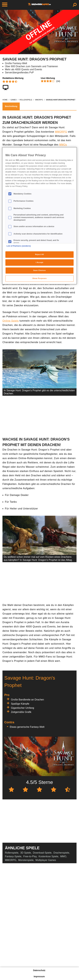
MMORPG (61, 132)
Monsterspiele (26, 860)
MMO (63, 856)
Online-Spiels (11, 321)
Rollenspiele (12, 853)
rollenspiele (26, 100)
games (14, 100)
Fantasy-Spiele (13, 856)
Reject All (39, 254)
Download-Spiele (42, 853)
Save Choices (39, 270)
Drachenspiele (61, 853)
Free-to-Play (30, 856)
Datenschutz (39, 970)
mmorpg (39, 100)
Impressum (39, 976)
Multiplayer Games (46, 860)
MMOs (63, 145)
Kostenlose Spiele (48, 856)
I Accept (39, 262)
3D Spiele (26, 853)
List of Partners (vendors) (19, 246)
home (5, 100)
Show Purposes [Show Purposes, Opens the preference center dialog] (39, 278)
